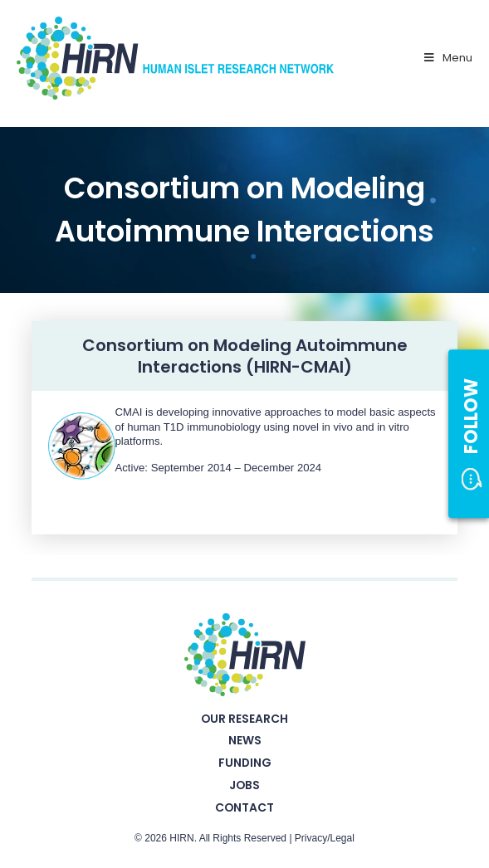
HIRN (181, 838)
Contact (244, 807)
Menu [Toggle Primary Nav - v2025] (447, 58)
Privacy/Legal (325, 838)
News (245, 740)
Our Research (244, 719)
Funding (245, 763)
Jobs (244, 785)
